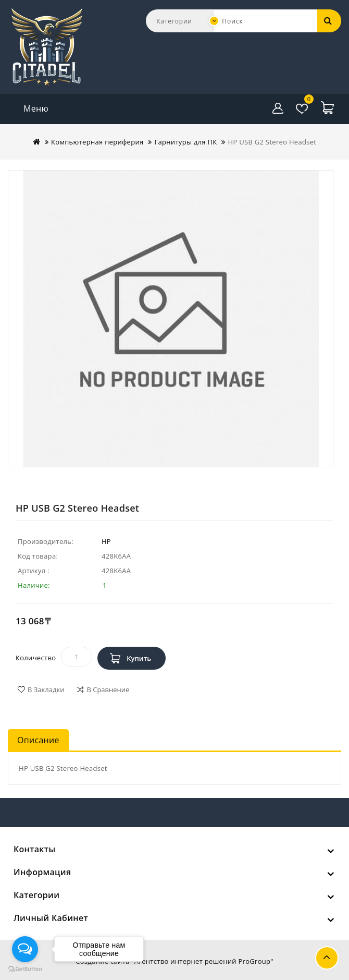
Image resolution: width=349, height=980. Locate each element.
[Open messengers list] (25, 949)
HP (106, 541)
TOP (327, 958)
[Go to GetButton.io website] (25, 969)
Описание (38, 740)
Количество (36, 658)
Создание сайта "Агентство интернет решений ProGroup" (174, 961)
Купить (139, 658)
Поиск (328, 20)
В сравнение (108, 689)
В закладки (46, 689)
